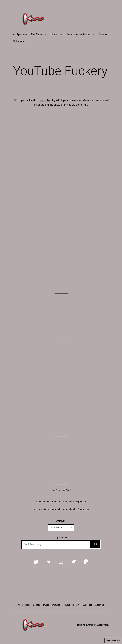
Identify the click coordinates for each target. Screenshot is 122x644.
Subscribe (19, 41)
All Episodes (20, 34)
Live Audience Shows (78, 34)
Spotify (65, 502)
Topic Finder (61, 537)
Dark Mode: (113, 640)
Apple (75, 502)
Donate (103, 34)
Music (54, 34)
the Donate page (82, 509)
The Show (37, 34)
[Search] (95, 544)
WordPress (103, 625)
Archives (61, 521)
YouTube (45, 100)
